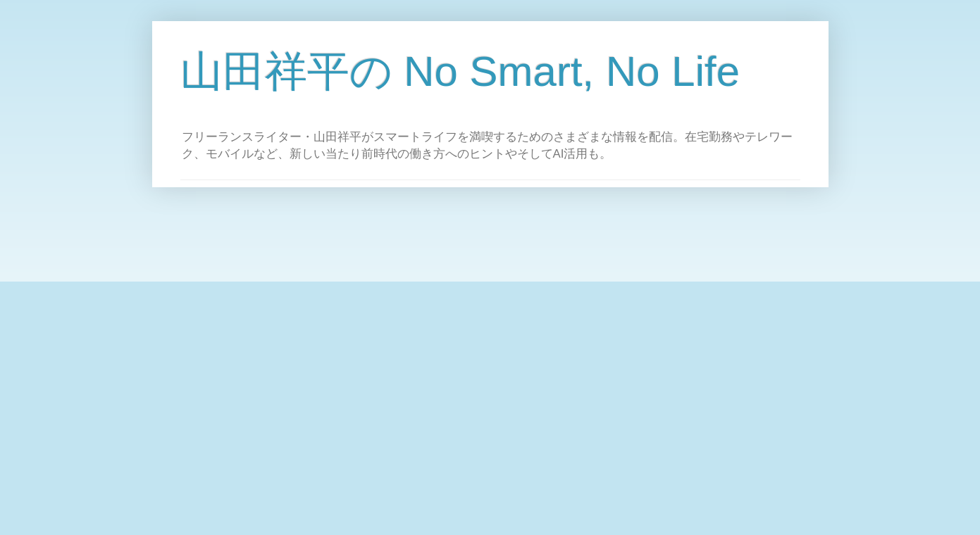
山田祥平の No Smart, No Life (460, 71)
